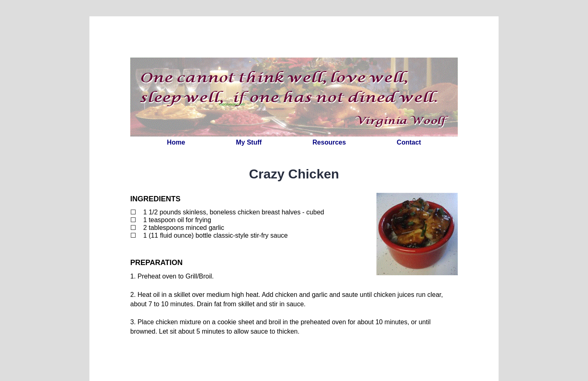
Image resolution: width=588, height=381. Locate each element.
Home (176, 142)
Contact (409, 142)
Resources (329, 142)
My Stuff (249, 142)
